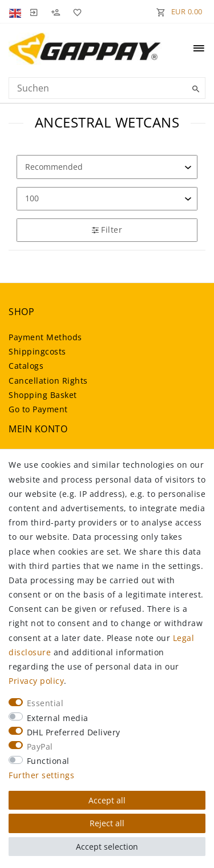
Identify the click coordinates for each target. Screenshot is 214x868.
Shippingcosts (37, 351)
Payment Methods (45, 337)
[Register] (55, 11)
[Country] (16, 11)
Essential (45, 703)
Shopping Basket (43, 395)
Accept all (107, 800)
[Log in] (34, 11)
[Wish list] (75, 11)
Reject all (107, 823)
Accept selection (107, 847)
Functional (48, 761)
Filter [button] (107, 230)
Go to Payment (38, 409)
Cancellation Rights (48, 381)
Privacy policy (36, 681)
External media (58, 718)
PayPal (40, 746)
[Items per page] (107, 199)
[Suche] (194, 89)
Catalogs (26, 366)
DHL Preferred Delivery (74, 732)
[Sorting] (107, 167)
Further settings (41, 775)
